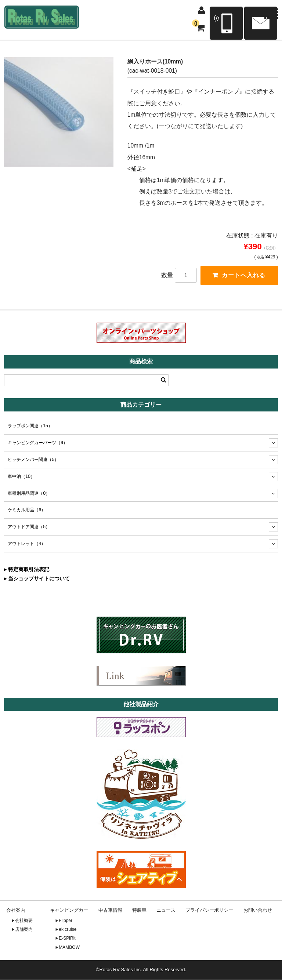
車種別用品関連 (29, 494)
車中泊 (21, 477)
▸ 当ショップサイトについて (37, 579)
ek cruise (68, 930)
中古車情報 (110, 911)
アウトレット (27, 544)
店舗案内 (24, 930)
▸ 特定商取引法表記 (27, 570)
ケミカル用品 (27, 511)
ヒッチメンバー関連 (33, 460)
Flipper (66, 921)
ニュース (166, 911)
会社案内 (16, 911)
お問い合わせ (258, 911)
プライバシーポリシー (209, 911)
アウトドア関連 (29, 527)
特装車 (139, 911)
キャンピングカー (69, 911)
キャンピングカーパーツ (38, 443)
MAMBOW (69, 948)
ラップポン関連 (30, 426)
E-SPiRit (67, 939)
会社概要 (24, 921)
